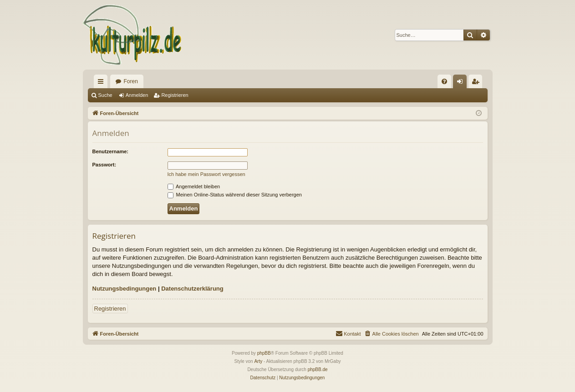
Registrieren (175, 95)
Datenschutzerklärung (192, 289)
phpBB (264, 353)
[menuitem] (444, 81)
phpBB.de (318, 369)
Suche (105, 95)
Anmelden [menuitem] (461, 83)
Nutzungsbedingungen (125, 289)
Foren (131, 81)
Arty (258, 361)
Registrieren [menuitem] (477, 83)
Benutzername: (110, 151)
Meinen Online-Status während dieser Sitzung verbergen (235, 195)
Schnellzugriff (102, 83)
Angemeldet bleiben (194, 186)
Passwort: (104, 165)
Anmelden (137, 95)
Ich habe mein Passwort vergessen (206, 174)
